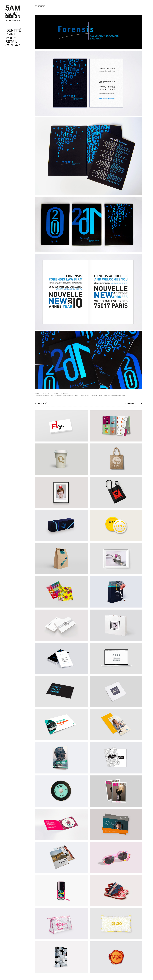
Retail (11, 41)
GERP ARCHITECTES (132, 403)
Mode (11, 38)
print (11, 34)
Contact (14, 45)
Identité (13, 30)
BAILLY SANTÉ (42, 403)
